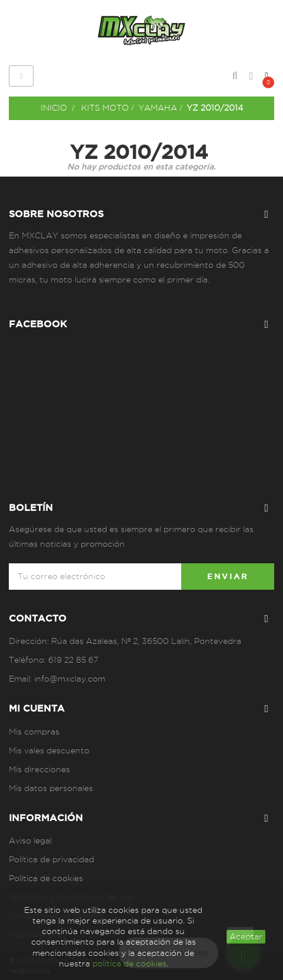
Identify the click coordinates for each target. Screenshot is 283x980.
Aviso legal (30, 841)
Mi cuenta (37, 708)
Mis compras (34, 732)
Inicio (54, 108)
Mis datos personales (51, 788)
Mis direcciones (39, 769)
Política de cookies (46, 878)
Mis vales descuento (49, 750)
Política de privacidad (51, 859)
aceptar (246, 936)
